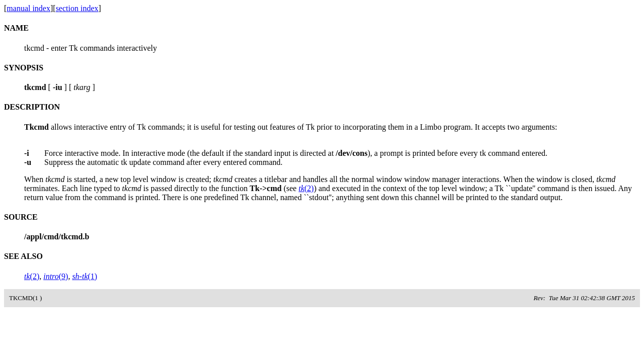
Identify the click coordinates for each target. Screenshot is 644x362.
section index (77, 8)
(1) (85, 276)
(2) (306, 188)
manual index (28, 8)
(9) (56, 276)
